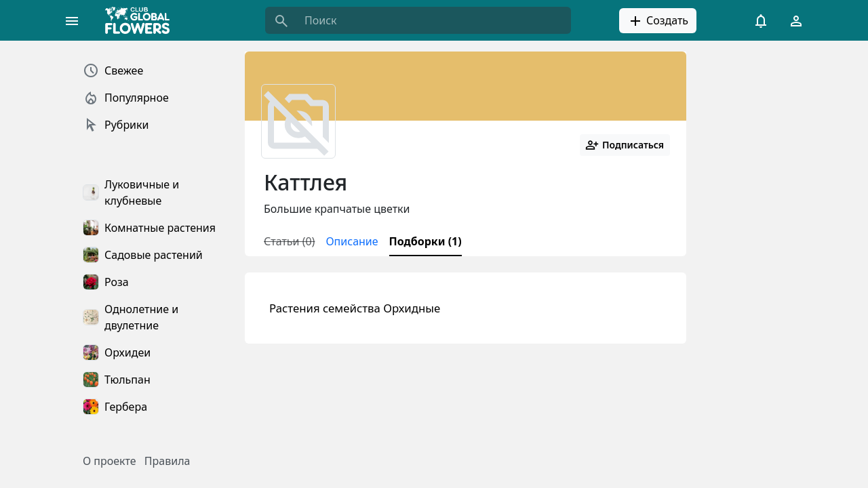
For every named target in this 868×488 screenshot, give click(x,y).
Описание (352, 241)
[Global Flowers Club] (142, 20)
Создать (658, 21)
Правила (167, 461)
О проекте (110, 461)
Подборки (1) (426, 241)
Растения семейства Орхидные (355, 308)
